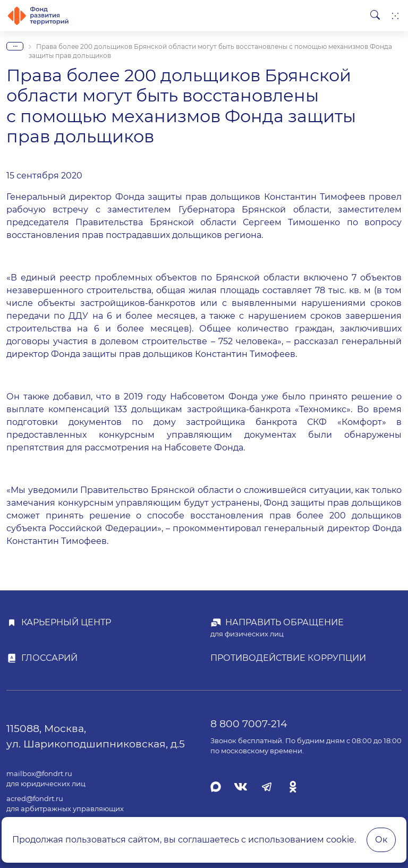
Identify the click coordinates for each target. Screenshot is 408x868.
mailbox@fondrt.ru (39, 774)
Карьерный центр (66, 622)
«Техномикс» (323, 409)
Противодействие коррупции (288, 658)
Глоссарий (49, 658)
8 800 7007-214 (249, 724)
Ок (381, 840)
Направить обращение (284, 622)
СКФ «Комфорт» (347, 422)
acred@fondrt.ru (35, 799)
